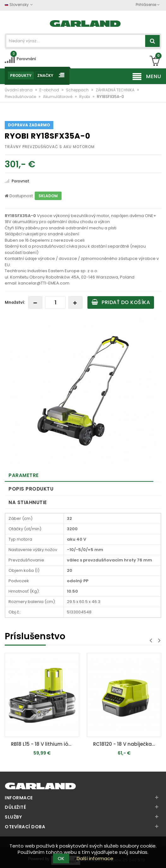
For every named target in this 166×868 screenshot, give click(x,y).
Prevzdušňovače (21, 97)
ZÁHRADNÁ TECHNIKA (116, 90)
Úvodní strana (19, 90)
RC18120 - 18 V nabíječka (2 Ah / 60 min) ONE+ (126, 744)
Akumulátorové (58, 97)
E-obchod (50, 90)
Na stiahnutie (28, 502)
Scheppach (78, 90)
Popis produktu (31, 489)
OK (61, 858)
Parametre (24, 475)
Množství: (15, 302)
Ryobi (85, 97)
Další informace (95, 858)
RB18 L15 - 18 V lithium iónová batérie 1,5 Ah (44, 744)
